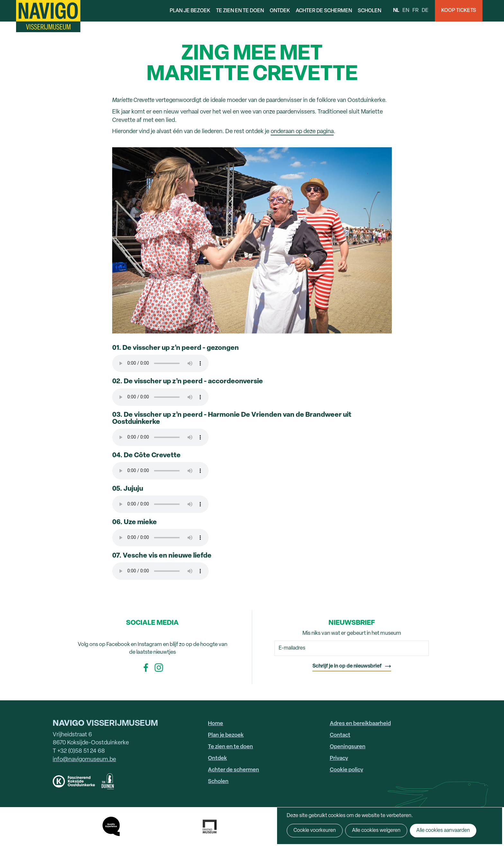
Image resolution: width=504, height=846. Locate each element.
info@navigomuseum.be (84, 760)
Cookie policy (346, 770)
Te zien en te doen (240, 11)
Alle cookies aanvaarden (443, 831)
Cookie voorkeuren (315, 831)
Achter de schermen (324, 11)
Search (493, 11)
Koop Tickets (459, 11)
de (425, 11)
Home (216, 724)
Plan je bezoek (190, 11)
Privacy (339, 758)
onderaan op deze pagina (302, 132)
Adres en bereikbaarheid (360, 724)
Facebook (146, 668)
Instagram (159, 668)
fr (415, 11)
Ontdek (280, 11)
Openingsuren (348, 747)
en (406, 11)
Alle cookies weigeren (376, 831)
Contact (340, 735)
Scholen (369, 11)
